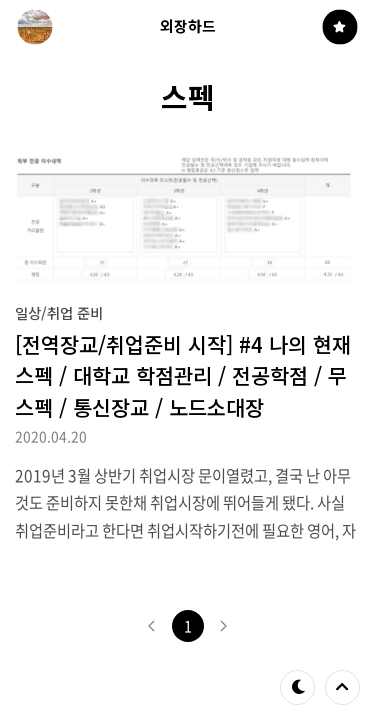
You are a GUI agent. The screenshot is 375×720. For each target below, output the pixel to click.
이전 (152, 626)
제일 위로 (342, 687)
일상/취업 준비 (59, 312)
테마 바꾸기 (298, 687)
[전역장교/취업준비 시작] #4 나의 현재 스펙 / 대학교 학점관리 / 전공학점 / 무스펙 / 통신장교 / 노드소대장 (183, 375)
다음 (224, 626)
